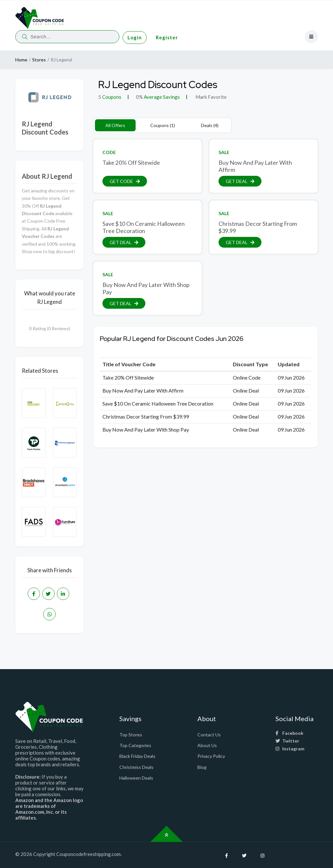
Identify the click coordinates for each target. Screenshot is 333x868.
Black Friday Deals (137, 756)
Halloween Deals (136, 778)
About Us (207, 745)
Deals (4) (210, 125)
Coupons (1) (163, 125)
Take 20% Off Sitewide (131, 163)
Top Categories (135, 745)
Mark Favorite (211, 97)
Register (167, 37)
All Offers (115, 125)
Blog (202, 767)
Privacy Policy (211, 756)
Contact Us (209, 735)
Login (135, 37)
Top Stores (131, 735)
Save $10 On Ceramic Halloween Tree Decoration (144, 227)
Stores (39, 60)
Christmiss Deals (136, 767)
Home (21, 60)
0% (139, 97)
